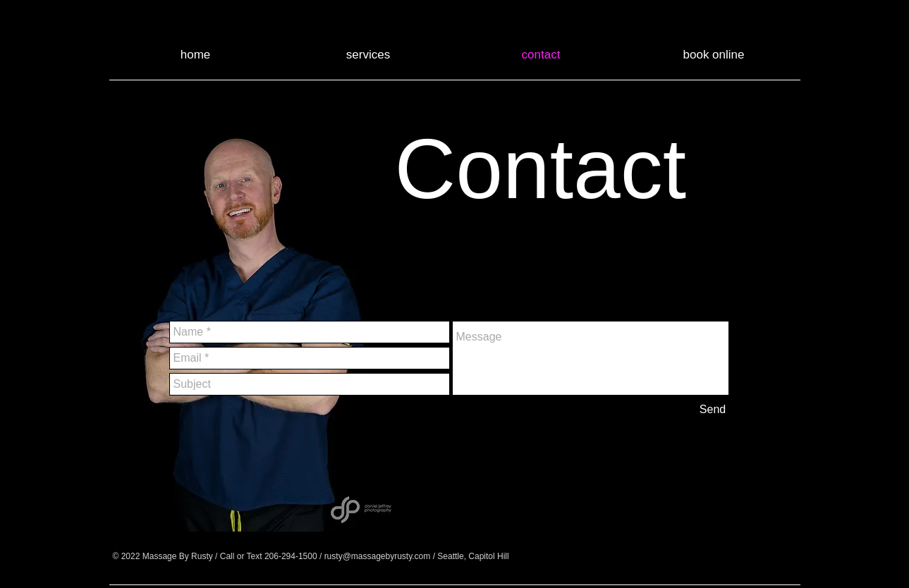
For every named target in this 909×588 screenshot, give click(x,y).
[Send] (713, 410)
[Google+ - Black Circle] (635, 556)
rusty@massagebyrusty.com (378, 556)
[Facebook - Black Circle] (600, 556)
